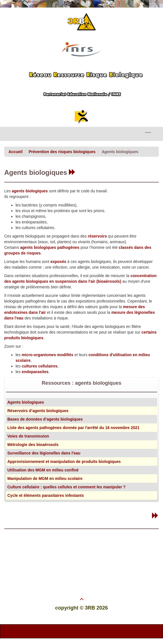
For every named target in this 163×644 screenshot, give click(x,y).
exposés (58, 262)
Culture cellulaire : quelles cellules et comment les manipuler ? (67, 487)
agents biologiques (30, 191)
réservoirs (97, 236)
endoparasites (35, 372)
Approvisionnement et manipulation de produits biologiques (64, 462)
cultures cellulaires (40, 366)
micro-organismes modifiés (48, 355)
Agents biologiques (26, 402)
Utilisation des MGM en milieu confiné (43, 470)
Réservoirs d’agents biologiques (38, 411)
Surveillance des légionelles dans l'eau (44, 453)
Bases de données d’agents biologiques (45, 419)
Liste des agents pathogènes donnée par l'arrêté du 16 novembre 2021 (73, 428)
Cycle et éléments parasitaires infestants (46, 495)
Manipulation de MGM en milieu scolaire (45, 478)
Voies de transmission (28, 436)
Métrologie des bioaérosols (33, 445)
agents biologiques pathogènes (50, 247)
